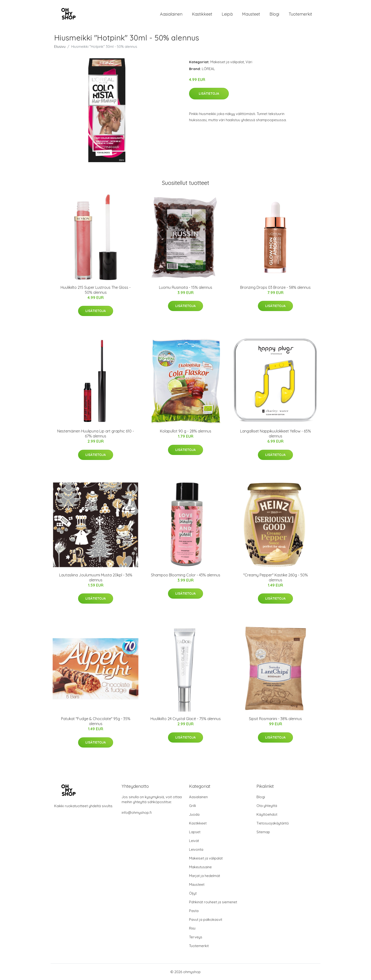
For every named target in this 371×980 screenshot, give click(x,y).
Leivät (194, 841)
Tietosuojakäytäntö (273, 823)
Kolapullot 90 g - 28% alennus (186, 431)
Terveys (196, 937)
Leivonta (196, 849)
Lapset (195, 832)
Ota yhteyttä (267, 806)
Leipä (227, 14)
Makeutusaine (200, 867)
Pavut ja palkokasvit (206, 920)
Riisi (192, 928)
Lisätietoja (209, 94)
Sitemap (263, 832)
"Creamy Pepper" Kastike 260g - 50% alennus (276, 577)
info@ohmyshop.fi (137, 813)
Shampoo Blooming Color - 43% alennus (186, 575)
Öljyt (193, 893)
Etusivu (60, 47)
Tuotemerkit (300, 14)
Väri (249, 62)
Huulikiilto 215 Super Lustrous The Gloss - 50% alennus (96, 290)
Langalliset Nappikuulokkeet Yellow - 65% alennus (276, 434)
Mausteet (251, 14)
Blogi (274, 14)
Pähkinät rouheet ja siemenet (213, 902)
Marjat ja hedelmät (205, 876)
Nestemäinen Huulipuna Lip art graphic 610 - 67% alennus (96, 434)
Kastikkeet (202, 14)
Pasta (194, 911)
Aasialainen (171, 14)
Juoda (194, 814)
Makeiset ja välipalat (227, 62)
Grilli (192, 806)
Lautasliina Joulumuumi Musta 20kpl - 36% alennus (96, 577)
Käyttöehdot (267, 814)
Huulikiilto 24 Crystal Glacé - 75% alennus (186, 719)
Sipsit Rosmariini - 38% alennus (275, 719)
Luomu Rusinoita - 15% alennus (186, 287)
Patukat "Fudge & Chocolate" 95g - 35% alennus (96, 721)
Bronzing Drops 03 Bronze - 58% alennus (275, 287)
